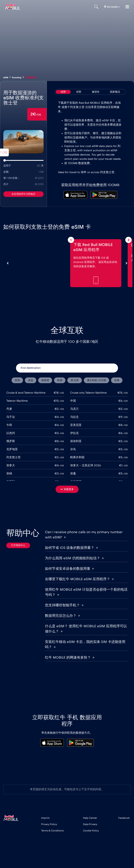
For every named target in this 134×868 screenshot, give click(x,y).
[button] (67, 489)
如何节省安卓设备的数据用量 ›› (69, 569)
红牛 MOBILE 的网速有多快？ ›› (70, 657)
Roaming (17, 78)
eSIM (6, 78)
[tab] (63, 92)
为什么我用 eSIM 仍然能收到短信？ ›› (74, 558)
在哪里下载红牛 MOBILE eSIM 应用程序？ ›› (79, 579)
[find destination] (67, 368)
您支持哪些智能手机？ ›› (64, 605)
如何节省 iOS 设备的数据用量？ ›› (71, 548)
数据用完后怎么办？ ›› (62, 616)
